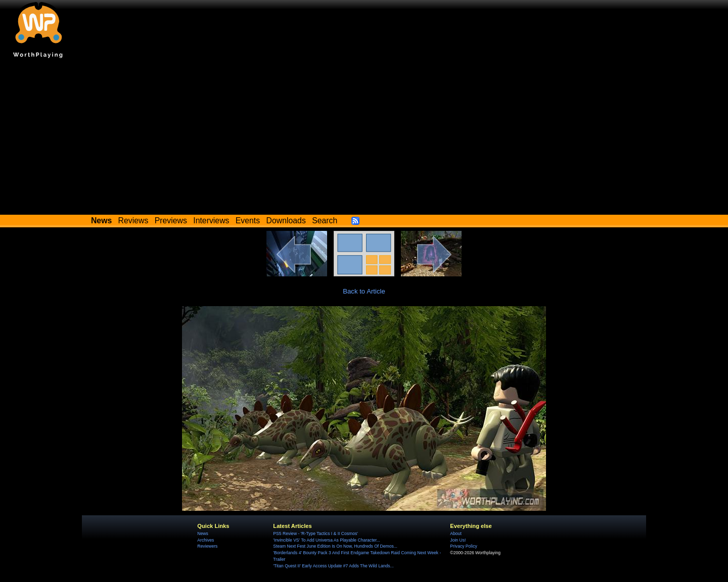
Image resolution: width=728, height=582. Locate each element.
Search (325, 221)
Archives (206, 540)
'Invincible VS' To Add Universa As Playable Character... (327, 540)
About (456, 533)
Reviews (133, 221)
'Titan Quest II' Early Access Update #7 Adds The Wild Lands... (333, 566)
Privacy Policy (463, 546)
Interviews (211, 221)
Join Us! (458, 540)
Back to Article (364, 291)
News (202, 533)
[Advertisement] (364, 139)
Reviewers (207, 546)
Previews (171, 221)
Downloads (286, 221)
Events (248, 221)
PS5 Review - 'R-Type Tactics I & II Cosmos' (315, 533)
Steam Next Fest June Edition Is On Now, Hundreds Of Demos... (335, 546)
